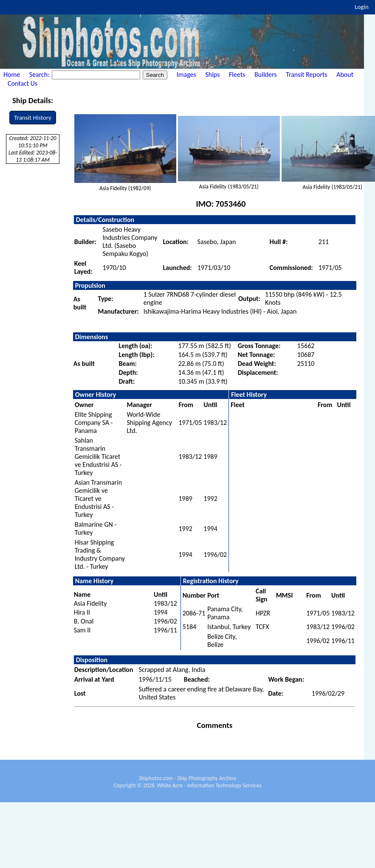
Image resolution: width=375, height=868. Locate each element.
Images (186, 74)
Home (12, 74)
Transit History (32, 118)
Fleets (237, 74)
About (345, 74)
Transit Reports (306, 74)
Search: (40, 74)
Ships (212, 74)
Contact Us (23, 83)
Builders (265, 74)
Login (362, 7)
